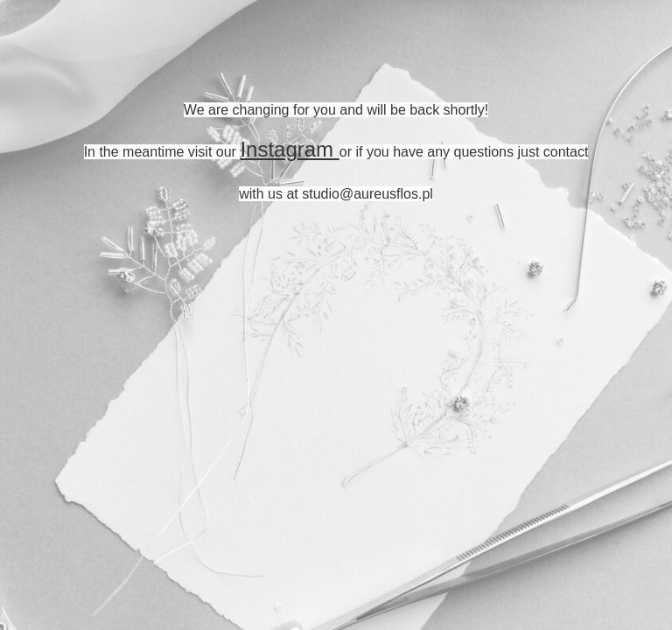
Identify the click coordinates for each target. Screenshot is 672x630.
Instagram (289, 149)
